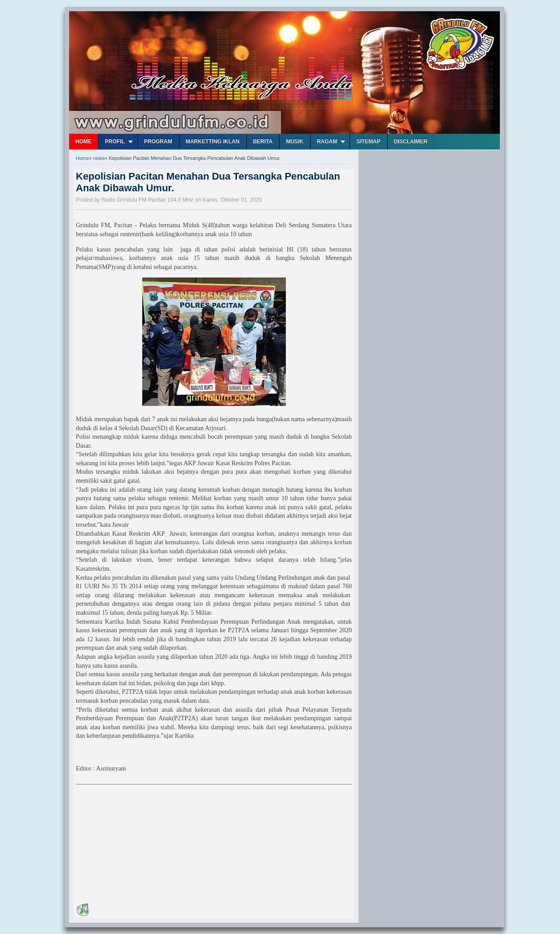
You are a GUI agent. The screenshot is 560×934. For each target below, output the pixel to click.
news (99, 158)
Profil (115, 141)
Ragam (327, 141)
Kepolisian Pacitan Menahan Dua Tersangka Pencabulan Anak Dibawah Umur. (208, 182)
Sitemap (368, 141)
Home (83, 141)
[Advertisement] (143, 845)
